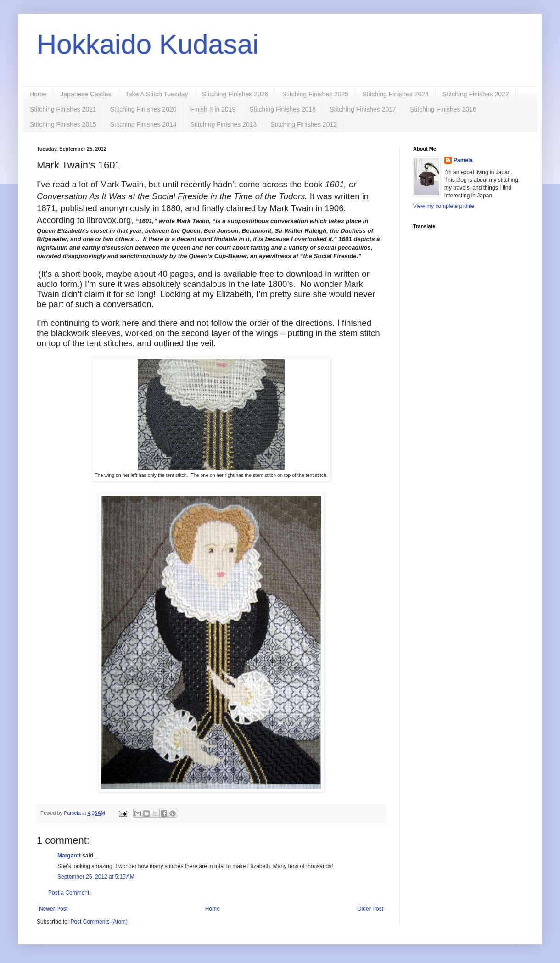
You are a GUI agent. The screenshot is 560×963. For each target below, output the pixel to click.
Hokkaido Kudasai (148, 44)
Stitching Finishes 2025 (315, 94)
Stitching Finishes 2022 (476, 94)
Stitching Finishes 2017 (363, 109)
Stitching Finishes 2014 (143, 124)
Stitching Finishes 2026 (235, 94)
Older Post (370, 909)
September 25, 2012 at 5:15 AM (96, 877)
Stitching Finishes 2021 (63, 109)
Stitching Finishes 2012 (304, 124)
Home (38, 94)
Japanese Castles (86, 94)
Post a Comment (69, 893)
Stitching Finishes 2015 (63, 124)
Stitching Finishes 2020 (143, 109)
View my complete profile (444, 206)
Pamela (463, 160)
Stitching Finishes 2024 (395, 94)
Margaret (69, 856)
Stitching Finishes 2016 (443, 109)
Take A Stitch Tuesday (157, 94)
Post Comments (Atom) (99, 922)
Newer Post (53, 909)
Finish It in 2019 (213, 109)
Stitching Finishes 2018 (283, 109)
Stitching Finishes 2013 (224, 124)
